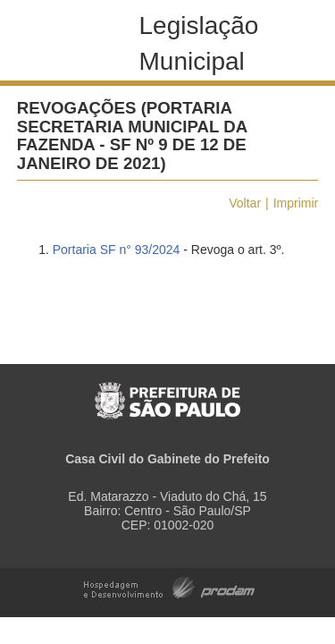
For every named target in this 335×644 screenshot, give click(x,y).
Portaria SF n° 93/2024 (117, 250)
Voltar (245, 203)
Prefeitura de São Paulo (167, 391)
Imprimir (296, 203)
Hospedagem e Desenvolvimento (169, 586)
